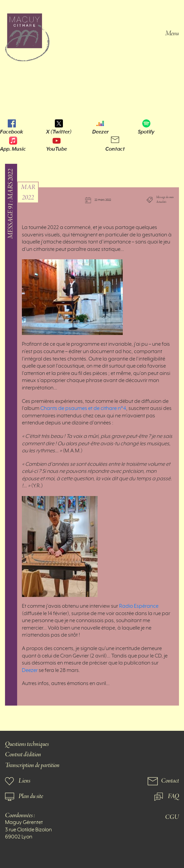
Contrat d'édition (23, 755)
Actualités (161, 202)
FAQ (173, 797)
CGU (172, 817)
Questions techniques (27, 744)
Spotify (146, 132)
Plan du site (31, 797)
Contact (115, 149)
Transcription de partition (32, 766)
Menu (172, 33)
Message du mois (165, 197)
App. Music (13, 149)
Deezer (100, 132)
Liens (24, 781)
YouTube (57, 149)
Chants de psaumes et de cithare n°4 (83, 409)
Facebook (12, 132)
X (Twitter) (59, 132)
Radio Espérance (139, 606)
